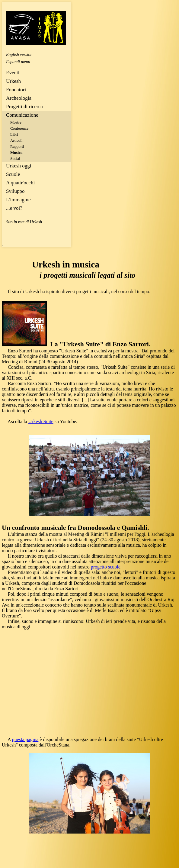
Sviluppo (15, 191)
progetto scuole (106, 567)
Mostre (16, 122)
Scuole (13, 174)
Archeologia (19, 98)
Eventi (13, 73)
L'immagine (18, 200)
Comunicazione (22, 115)
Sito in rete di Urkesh (24, 222)
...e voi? (14, 208)
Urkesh (13, 81)
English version (19, 55)
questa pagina (25, 739)
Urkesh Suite (41, 421)
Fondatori (16, 90)
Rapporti (17, 146)
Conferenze (19, 128)
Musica (16, 152)
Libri (14, 134)
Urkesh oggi (19, 166)
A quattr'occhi (20, 183)
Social (15, 159)
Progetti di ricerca (24, 107)
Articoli (16, 140)
